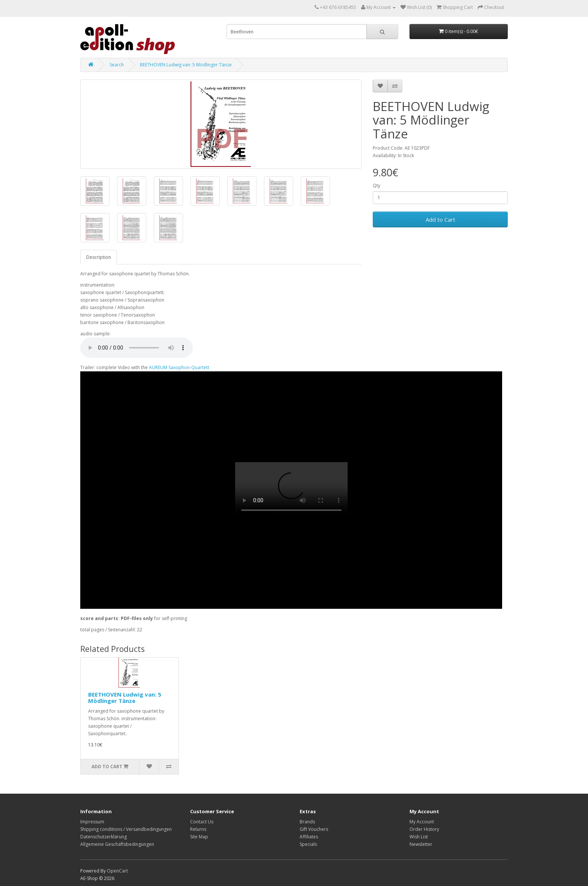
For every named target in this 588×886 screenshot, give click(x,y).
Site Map (199, 837)
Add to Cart (440, 219)
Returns (198, 829)
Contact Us (202, 822)
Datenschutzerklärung (103, 837)
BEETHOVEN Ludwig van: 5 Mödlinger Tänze (186, 65)
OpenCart (117, 871)
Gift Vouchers (314, 829)
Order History (424, 829)
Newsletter (421, 844)
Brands (307, 822)
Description (99, 257)
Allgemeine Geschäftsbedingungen (117, 844)
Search (117, 65)
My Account (422, 822)
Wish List (419, 837)
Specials (308, 844)
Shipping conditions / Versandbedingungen (126, 829)
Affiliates (309, 837)
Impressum (92, 822)
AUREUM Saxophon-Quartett (179, 367)
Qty (376, 185)
